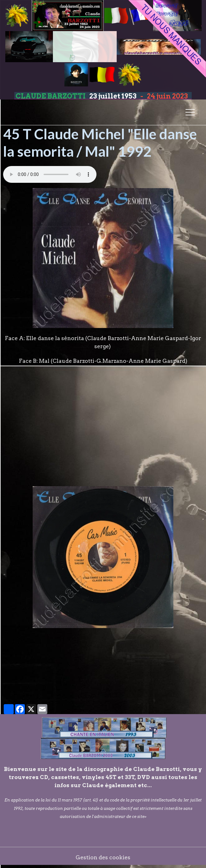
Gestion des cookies (103, 857)
